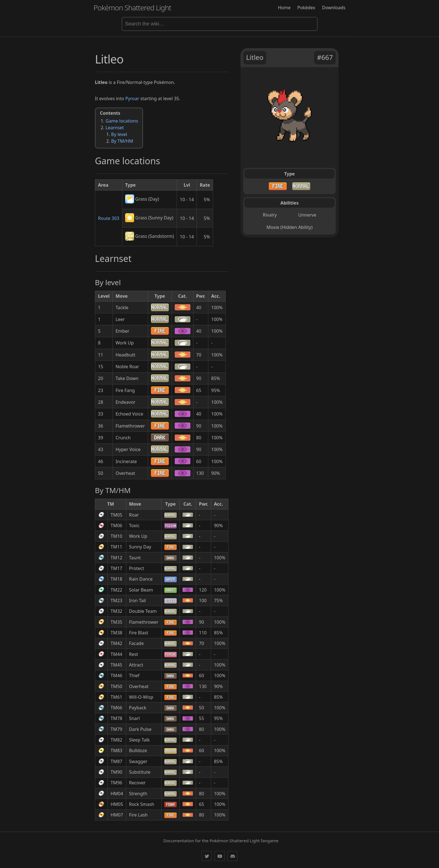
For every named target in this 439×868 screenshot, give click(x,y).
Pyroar (132, 98)
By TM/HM (122, 141)
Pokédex (306, 8)
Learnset (115, 128)
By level (119, 134)
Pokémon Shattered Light (132, 8)
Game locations (122, 121)
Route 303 (109, 218)
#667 (325, 57)
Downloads (334, 8)
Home (284, 8)
